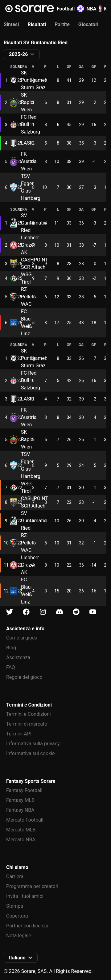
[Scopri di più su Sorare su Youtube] (93, 612)
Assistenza (18, 657)
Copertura (17, 916)
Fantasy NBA (20, 810)
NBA (94, 9)
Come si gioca (22, 638)
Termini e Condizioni (29, 714)
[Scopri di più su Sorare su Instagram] (43, 612)
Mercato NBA (21, 840)
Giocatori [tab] (88, 24)
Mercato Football (25, 820)
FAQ (11, 667)
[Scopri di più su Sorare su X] (10, 612)
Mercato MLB (21, 830)
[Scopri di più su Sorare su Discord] (60, 612)
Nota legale (19, 936)
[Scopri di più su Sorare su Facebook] (26, 612)
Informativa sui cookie (31, 753)
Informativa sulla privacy (33, 744)
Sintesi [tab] (11, 24)
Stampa (15, 906)
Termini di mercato (27, 724)
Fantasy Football (24, 790)
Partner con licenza (27, 926)
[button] (22, 54)
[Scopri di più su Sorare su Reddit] (76, 612)
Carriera (15, 876)
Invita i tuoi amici (25, 896)
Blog (11, 648)
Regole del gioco (24, 677)
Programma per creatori (32, 886)
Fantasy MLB (20, 800)
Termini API (19, 734)
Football (70, 9)
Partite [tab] (62, 24)
